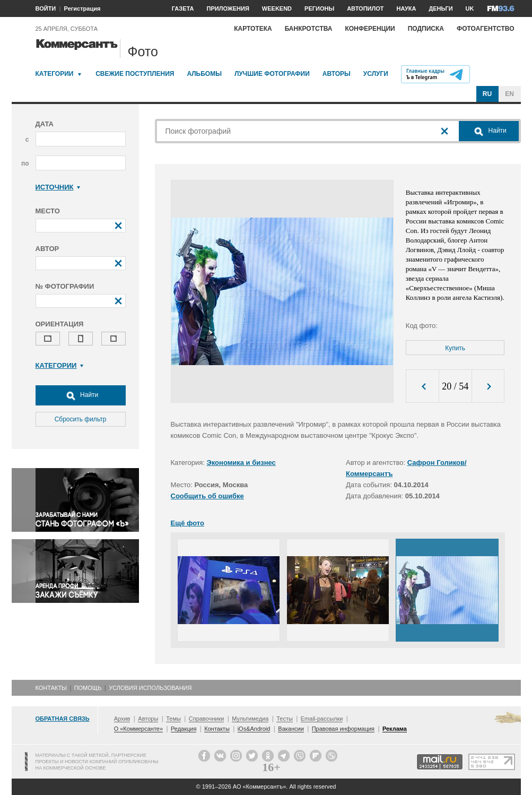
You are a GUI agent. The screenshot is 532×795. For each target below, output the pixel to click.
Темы (173, 719)
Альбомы (204, 74)
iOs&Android (254, 729)
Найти (81, 395)
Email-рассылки (322, 719)
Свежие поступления (135, 74)
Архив (122, 719)
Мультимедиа (250, 719)
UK (470, 8)
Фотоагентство (486, 29)
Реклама (395, 729)
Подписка (426, 29)
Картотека (253, 29)
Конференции (370, 29)
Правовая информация (343, 729)
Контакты (51, 688)
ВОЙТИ (46, 8)
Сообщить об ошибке (207, 496)
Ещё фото (187, 523)
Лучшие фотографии (272, 74)
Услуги (376, 74)
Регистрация (82, 8)
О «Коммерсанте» (138, 729)
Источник (58, 187)
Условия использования (150, 688)
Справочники (207, 719)
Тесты (285, 719)
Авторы (337, 74)
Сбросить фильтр (81, 419)
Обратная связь (63, 719)
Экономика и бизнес (241, 463)
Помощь (88, 688)
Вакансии (291, 729)
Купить (455, 348)
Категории (55, 74)
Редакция (184, 729)
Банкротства (309, 29)
